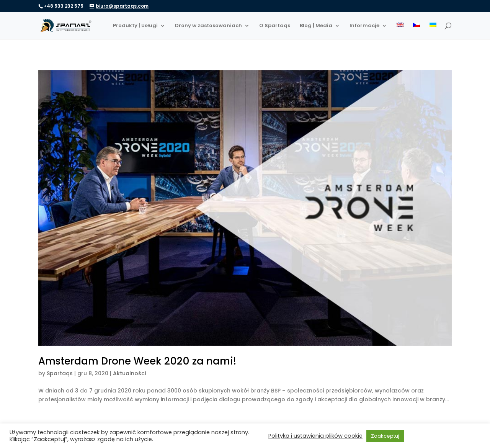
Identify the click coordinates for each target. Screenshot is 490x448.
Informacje (364, 26)
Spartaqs (60, 373)
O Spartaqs (275, 26)
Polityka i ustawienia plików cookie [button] (315, 436)
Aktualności (129, 373)
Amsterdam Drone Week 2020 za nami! (137, 361)
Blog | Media (316, 26)
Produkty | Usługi (135, 26)
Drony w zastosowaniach (208, 26)
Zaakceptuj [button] (385, 436)
